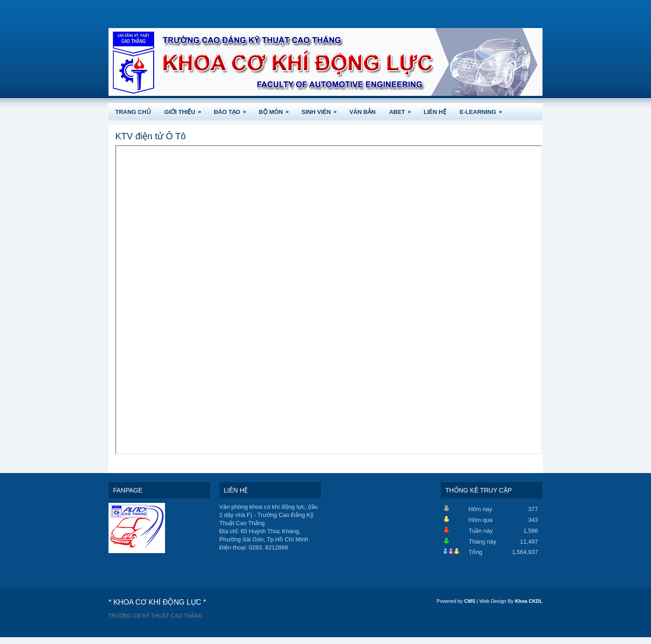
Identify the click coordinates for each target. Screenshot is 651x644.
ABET (403, 109)
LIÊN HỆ (435, 112)
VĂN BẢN (363, 112)
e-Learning (484, 109)
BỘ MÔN (276, 109)
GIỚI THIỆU (186, 109)
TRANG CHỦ (133, 112)
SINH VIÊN (322, 109)
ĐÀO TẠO (233, 109)
